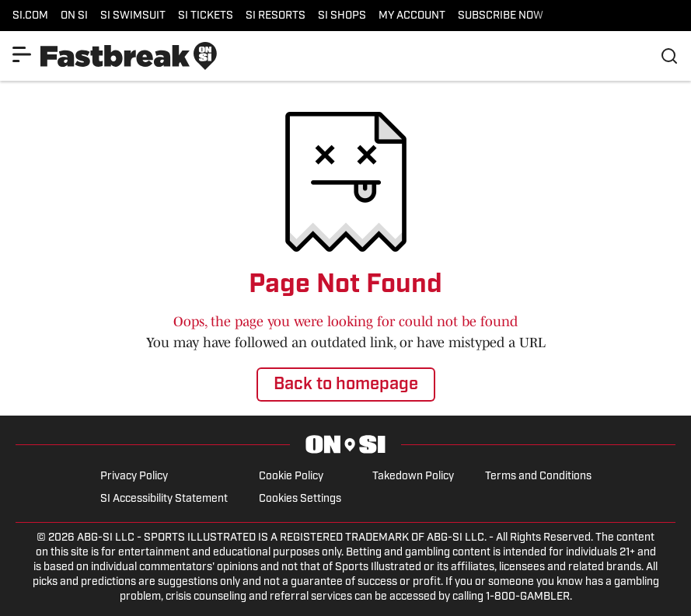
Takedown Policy (413, 477)
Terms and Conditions (538, 477)
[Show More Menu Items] (22, 54)
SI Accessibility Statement (164, 499)
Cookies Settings (300, 499)
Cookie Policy (291, 477)
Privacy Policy (134, 477)
